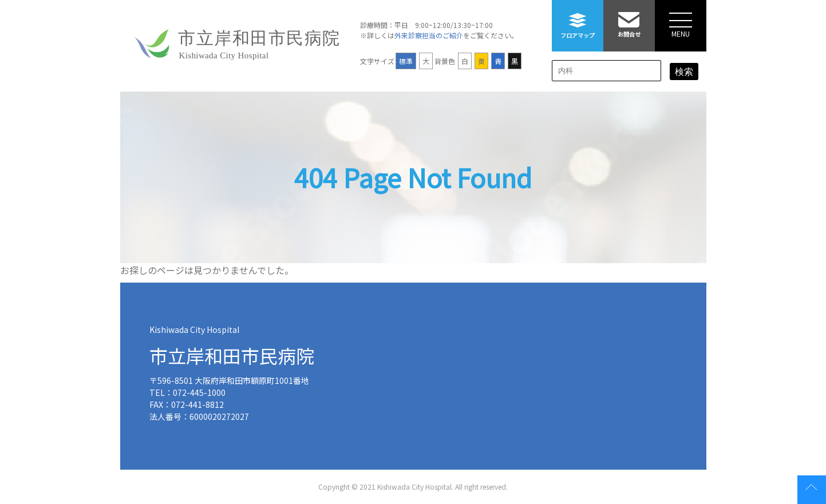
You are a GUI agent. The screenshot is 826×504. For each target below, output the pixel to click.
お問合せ (629, 19)
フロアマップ (578, 20)
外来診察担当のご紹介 (429, 35)
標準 (406, 61)
